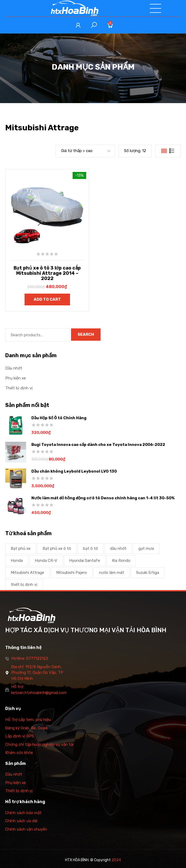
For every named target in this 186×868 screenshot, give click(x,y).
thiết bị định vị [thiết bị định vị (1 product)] (24, 585)
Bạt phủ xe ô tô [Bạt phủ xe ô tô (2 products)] (57, 548)
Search (86, 334)
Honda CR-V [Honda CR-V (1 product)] (46, 561)
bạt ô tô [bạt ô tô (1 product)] (91, 548)
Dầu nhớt (14, 368)
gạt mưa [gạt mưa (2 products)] (146, 548)
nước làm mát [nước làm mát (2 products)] (112, 573)
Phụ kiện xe (16, 378)
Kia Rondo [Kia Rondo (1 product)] (121, 561)
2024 (116, 860)
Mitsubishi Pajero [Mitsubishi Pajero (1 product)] (72, 573)
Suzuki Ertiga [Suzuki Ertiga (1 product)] (148, 573)
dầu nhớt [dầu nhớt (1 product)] (118, 548)
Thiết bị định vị (19, 388)
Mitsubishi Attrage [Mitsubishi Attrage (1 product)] (27, 573)
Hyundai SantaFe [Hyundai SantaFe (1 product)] (85, 561)
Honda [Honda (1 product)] (17, 561)
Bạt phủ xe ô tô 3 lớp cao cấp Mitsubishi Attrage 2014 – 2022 (47, 273)
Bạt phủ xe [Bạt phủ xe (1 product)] (21, 548)
